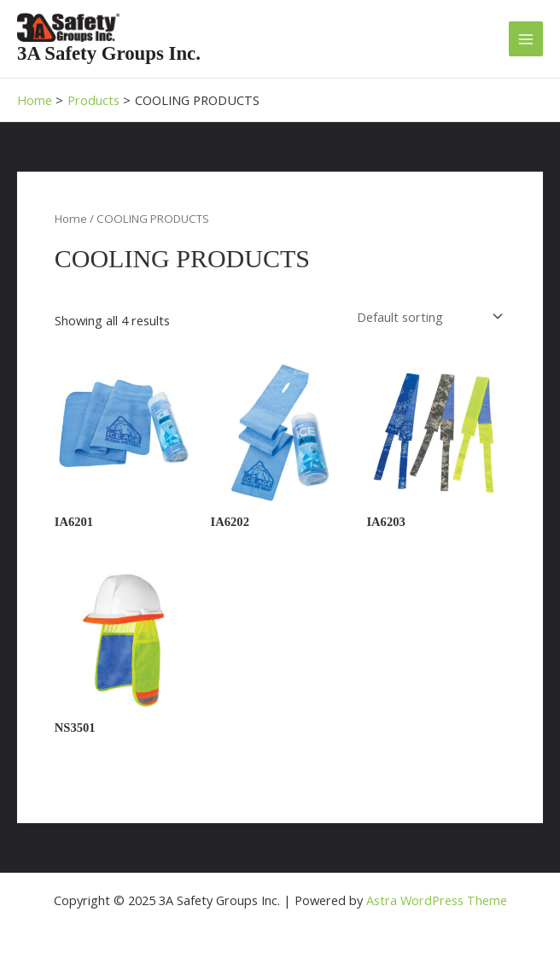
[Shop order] (429, 317)
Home (71, 219)
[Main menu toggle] (526, 38)
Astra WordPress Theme (437, 900)
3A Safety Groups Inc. (109, 53)
